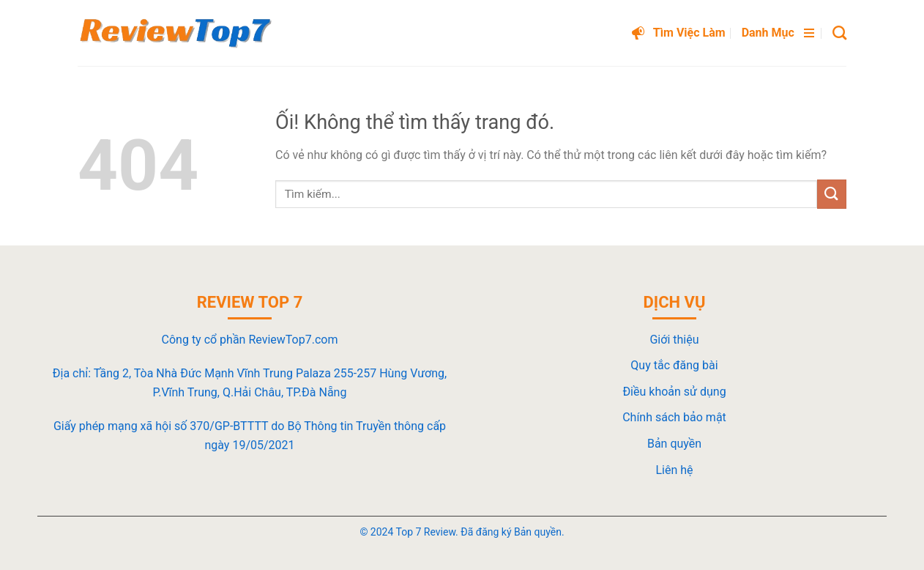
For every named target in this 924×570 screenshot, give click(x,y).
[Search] (839, 33)
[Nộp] (832, 194)
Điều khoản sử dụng (674, 392)
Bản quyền (674, 444)
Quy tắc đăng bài (674, 365)
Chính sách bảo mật (674, 417)
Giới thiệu (674, 340)
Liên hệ (674, 470)
